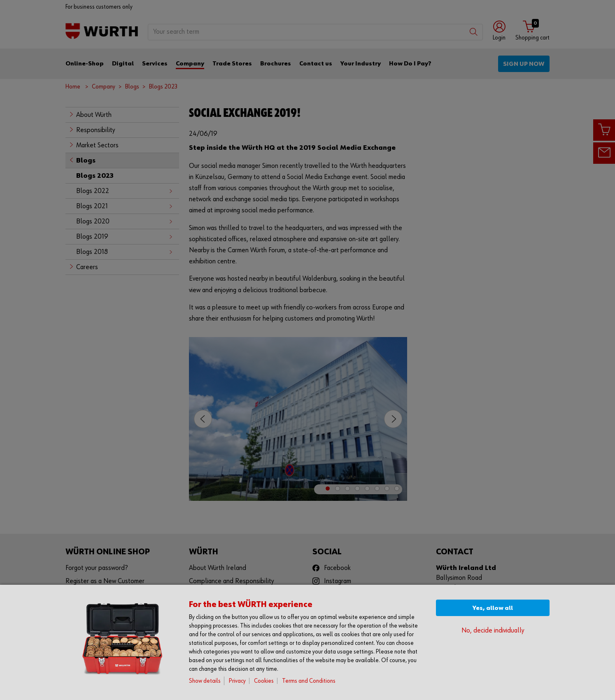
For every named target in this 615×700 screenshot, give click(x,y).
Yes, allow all (493, 608)
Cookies (264, 681)
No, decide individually (493, 631)
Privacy (237, 681)
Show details (205, 681)
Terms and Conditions (309, 681)
